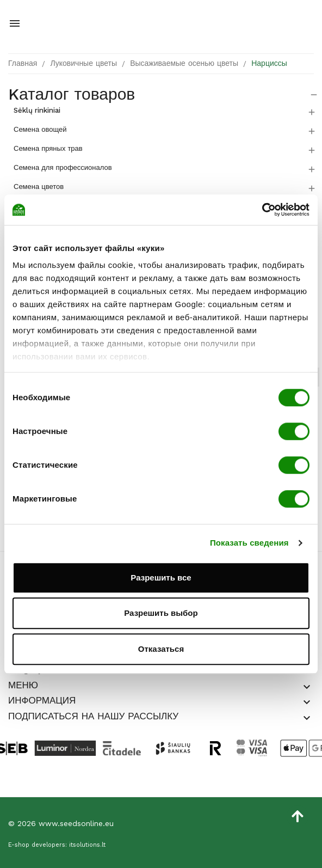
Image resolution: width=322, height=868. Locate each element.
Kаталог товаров (72, 94)
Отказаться (161, 649)
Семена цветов (39, 187)
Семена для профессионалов (63, 167)
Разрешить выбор (161, 613)
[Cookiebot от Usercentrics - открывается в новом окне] (262, 210)
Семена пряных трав (48, 148)
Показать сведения (249, 543)
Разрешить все (161, 577)
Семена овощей (40, 129)
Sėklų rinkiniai (37, 110)
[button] (307, 687)
